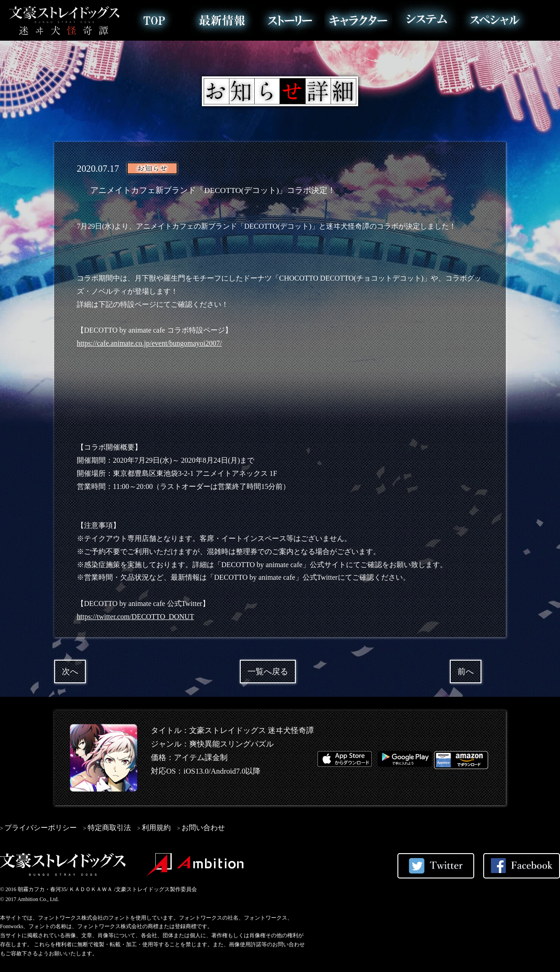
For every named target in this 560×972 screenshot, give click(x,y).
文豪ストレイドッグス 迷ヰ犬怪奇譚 (64, 20)
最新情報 (222, 20)
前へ (466, 671)
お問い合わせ (203, 828)
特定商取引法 (109, 828)
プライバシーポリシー (41, 828)
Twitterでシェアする (436, 866)
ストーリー (290, 20)
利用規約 (156, 828)
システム (427, 20)
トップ (154, 20)
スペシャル (495, 20)
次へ (70, 671)
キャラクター (358, 20)
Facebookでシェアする (522, 866)
